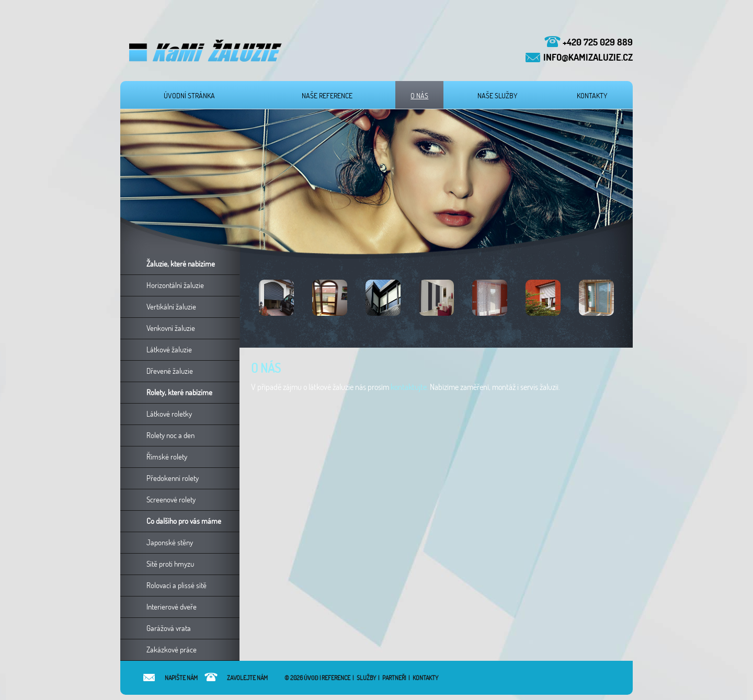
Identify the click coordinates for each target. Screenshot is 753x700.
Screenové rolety (171, 500)
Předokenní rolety (173, 478)
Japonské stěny (170, 542)
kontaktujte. (409, 387)
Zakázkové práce (172, 650)
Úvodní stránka (189, 96)
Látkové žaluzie (169, 349)
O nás (419, 96)
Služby (366, 678)
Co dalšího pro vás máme (184, 521)
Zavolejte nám (236, 678)
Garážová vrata (169, 628)
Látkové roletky (169, 414)
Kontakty (592, 96)
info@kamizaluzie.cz (588, 57)
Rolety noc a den (170, 435)
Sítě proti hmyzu (170, 564)
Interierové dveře (172, 607)
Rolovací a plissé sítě (176, 585)
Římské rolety (167, 457)
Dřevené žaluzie (170, 371)
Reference (336, 678)
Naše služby (497, 96)
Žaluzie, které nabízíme (181, 264)
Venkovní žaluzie (171, 328)
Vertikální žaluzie (171, 307)
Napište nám (170, 678)
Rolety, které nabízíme (179, 392)
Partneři (394, 678)
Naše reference (327, 96)
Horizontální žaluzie (175, 285)
